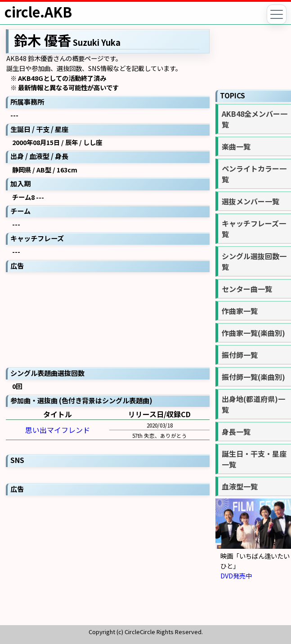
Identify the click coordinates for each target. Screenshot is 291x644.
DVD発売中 (236, 576)
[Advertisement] (108, 319)
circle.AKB (38, 12)
